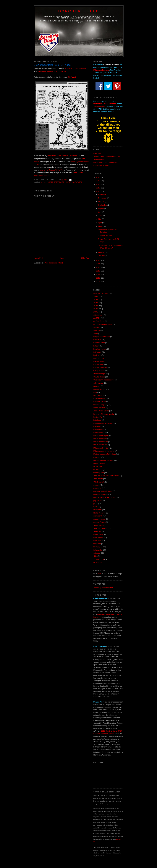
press (96, 504)
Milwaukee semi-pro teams (104, 451)
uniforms (97, 553)
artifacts (97, 327)
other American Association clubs (106, 476)
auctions (97, 330)
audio (96, 334)
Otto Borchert (99, 482)
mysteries (97, 457)
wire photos (98, 562)
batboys (97, 346)
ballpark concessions (102, 337)
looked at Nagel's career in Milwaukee (62, 156)
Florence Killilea (100, 402)
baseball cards (99, 343)
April (100, 223)
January (102, 256)
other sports (98, 479)
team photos (98, 538)
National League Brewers (103, 460)
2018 (98, 184)
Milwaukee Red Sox (101, 448)
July (100, 212)
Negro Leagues (99, 463)
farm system (98, 395)
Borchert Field (79, 11)
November (103, 198)
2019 (98, 181)
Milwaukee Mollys (100, 445)
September (103, 205)
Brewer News (99, 364)
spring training (99, 525)
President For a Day (106, 236)
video (96, 556)
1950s (96, 312)
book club (97, 355)
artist (52, 71)
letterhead (97, 420)
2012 (98, 271)
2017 (98, 188)
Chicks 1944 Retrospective (104, 380)
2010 (98, 278)
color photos (98, 383)
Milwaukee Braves (101, 442)
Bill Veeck (97, 352)
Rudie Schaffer (99, 513)
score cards (98, 516)
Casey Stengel (99, 371)
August (101, 209)
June (100, 216)
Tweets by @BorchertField (104, 587)
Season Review (100, 522)
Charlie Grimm (99, 377)
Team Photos (99, 160)
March (101, 226)
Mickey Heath (99, 432)
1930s (96, 306)
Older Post (85, 258)
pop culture (98, 501)
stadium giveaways (101, 528)
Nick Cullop (98, 466)
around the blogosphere (103, 324)
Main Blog (97, 153)
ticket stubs (98, 550)
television (97, 544)
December (103, 194)
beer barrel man (100, 349)
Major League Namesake (103, 423)
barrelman (97, 340)
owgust (96, 485)
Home (62, 258)
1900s (96, 296)
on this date (98, 470)
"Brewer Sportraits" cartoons (75, 69)
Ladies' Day (98, 417)
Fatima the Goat (100, 398)
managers (97, 426)
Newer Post (38, 258)
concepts (97, 386)
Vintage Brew (99, 559)
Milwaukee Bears (100, 439)
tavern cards (98, 534)
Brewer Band (99, 361)
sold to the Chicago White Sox (52, 170)
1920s (96, 303)
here (99, 574)
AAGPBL (97, 318)
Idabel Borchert (99, 408)
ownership (97, 488)
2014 (98, 264)
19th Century (98, 315)
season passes (99, 519)
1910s (96, 300)
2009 (98, 281)
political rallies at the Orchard (105, 497)
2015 (98, 260)
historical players (74, 182)
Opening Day (99, 473)
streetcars (97, 531)
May (100, 219)
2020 (98, 177)
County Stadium (100, 389)
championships (99, 374)
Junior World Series (101, 411)
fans (95, 392)
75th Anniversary (100, 106)
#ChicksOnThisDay (101, 293)
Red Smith (98, 510)
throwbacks (98, 547)
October (102, 201)
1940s (43, 182)
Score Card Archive (101, 166)
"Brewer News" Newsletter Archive (107, 156)
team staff (97, 541)
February (102, 252)
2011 (98, 274)
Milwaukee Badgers (101, 436)
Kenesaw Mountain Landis (104, 414)
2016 (98, 191)
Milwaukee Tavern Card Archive (106, 163)
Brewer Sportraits (55, 182)
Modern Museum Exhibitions (105, 454)
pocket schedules (100, 494)
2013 (98, 267)
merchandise (98, 429)
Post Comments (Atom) (54, 263)
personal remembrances (103, 491)
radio (95, 507)
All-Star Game (99, 321)
